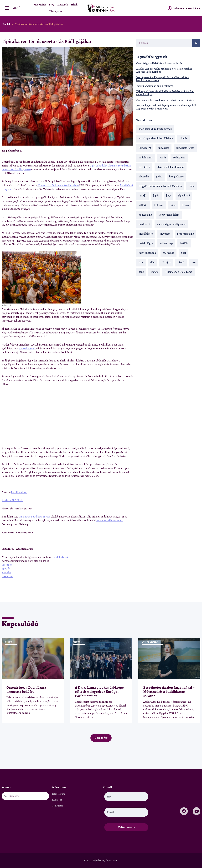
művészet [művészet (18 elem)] (165, 234)
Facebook (7, 565)
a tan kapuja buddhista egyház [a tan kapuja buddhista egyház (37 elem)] (155, 129)
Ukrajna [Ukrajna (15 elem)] (166, 262)
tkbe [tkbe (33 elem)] (141, 262)
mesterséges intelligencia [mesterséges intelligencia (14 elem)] (171, 224)
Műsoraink (40, 5)
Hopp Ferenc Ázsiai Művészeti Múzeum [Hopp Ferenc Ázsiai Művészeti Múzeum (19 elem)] (160, 186)
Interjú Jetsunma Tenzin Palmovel (155, 86)
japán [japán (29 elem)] (156, 196)
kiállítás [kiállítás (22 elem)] (143, 205)
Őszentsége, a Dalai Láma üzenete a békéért (160, 63)
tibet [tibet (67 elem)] (184, 253)
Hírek (74, 5)
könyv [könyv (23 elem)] (186, 205)
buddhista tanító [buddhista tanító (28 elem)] (185, 148)
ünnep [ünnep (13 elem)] (154, 272)
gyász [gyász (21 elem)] (159, 177)
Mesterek (63, 5)
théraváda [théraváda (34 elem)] (168, 253)
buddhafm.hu (61, 557)
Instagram (8, 576)
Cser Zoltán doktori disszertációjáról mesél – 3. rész (165, 100)
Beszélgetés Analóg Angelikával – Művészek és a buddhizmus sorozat (163, 79)
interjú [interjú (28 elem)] (142, 196)
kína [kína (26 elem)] (173, 205)
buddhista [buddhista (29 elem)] (163, 148)
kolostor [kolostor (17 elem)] (159, 205)
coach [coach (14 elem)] (163, 158)
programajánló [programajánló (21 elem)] (186, 234)
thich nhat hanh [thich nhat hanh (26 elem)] (147, 253)
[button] (122, 151)
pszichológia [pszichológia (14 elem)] (146, 243)
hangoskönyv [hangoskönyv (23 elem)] (177, 177)
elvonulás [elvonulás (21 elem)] (144, 177)
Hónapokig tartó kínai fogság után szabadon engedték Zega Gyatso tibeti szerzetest (166, 107)
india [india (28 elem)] (192, 186)
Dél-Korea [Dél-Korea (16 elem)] (144, 167)
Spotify (6, 569)
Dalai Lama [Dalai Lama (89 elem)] (179, 158)
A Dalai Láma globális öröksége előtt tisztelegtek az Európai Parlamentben (164, 70)
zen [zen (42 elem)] (194, 262)
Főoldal (6, 24)
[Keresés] (196, 43)
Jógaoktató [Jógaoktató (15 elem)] (184, 196)
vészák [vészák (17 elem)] (181, 262)
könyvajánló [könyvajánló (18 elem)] (145, 215)
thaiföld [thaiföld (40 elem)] (184, 243)
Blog (52, 5)
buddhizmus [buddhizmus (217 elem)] (146, 158)
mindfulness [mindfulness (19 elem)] (146, 234)
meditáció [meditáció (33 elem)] (144, 224)
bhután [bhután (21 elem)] (184, 138)
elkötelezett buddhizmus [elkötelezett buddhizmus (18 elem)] (171, 167)
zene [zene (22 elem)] (141, 272)
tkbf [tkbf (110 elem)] (153, 262)
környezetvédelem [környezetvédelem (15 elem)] (169, 215)
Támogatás (56, 11)
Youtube (6, 573)
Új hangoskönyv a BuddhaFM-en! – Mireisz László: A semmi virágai (165, 93)
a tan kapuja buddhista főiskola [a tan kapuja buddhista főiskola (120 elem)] (156, 138)
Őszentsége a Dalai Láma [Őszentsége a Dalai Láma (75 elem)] (178, 272)
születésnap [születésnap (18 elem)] (166, 243)
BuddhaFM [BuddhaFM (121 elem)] (145, 148)
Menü (16, 8)
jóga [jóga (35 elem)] (169, 196)
